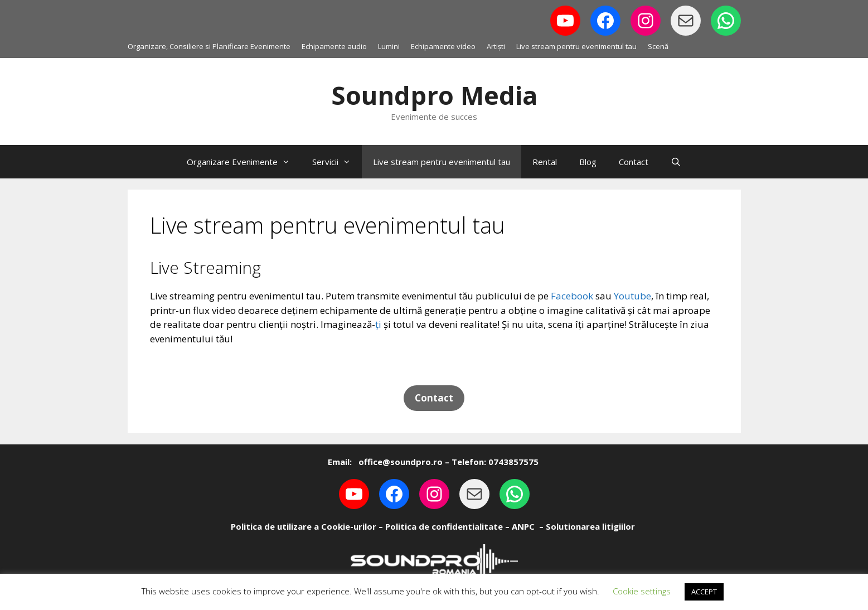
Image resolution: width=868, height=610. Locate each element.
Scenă (658, 46)
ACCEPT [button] (704, 592)
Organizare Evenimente (244, 162)
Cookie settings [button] (642, 591)
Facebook (572, 296)
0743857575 (513, 462)
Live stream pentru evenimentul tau (576, 46)
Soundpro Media (434, 95)
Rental (545, 162)
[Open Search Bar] (676, 162)
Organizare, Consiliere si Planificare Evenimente (209, 46)
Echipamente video (443, 46)
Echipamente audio (334, 46)
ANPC (523, 526)
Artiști (496, 46)
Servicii (337, 162)
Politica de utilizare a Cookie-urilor (304, 526)
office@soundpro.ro (399, 462)
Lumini (389, 46)
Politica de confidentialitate (444, 526)
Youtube (632, 296)
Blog (588, 162)
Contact (634, 162)
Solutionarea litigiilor (590, 526)
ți (378, 324)
